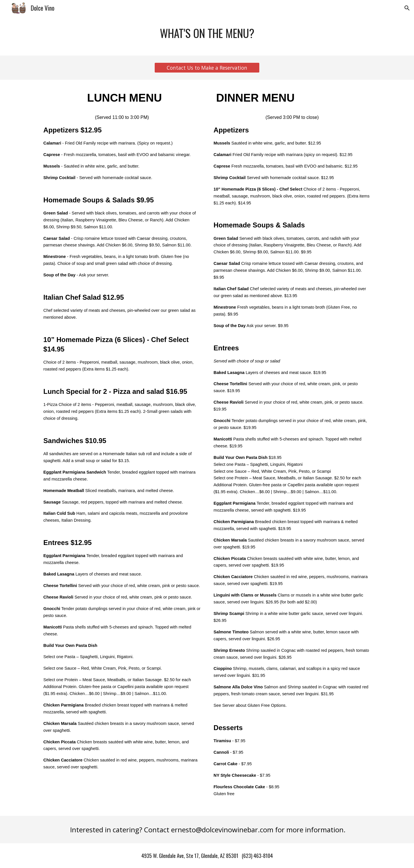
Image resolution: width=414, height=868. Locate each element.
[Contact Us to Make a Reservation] (207, 68)
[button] (407, 8)
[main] (207, 36)
